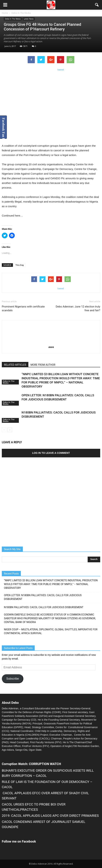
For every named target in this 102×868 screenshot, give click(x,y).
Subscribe (13, 679)
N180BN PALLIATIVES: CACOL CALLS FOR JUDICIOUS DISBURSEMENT (44, 607)
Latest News (29, 19)
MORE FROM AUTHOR (43, 365)
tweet (61, 70)
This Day (20, 265)
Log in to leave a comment (51, 453)
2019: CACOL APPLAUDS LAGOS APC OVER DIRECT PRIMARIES (50, 816)
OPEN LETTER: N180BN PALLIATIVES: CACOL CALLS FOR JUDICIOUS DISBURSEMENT (43, 597)
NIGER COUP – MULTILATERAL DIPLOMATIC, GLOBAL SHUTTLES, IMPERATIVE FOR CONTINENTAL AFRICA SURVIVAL (51, 631)
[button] (97, 5)
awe (51, 347)
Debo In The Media (13, 19)
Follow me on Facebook (19, 841)
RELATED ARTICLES (15, 365)
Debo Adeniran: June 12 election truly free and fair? (78, 308)
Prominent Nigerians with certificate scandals (23, 308)
